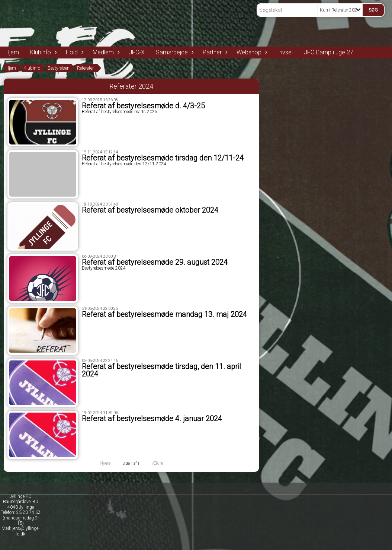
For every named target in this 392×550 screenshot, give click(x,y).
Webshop (251, 52)
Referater (85, 68)
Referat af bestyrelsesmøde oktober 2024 (150, 210)
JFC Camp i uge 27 (329, 52)
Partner (214, 52)
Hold (74, 52)
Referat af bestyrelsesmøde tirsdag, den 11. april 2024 (161, 370)
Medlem (105, 52)
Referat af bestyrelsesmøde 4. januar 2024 (152, 419)
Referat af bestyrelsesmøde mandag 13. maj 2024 (164, 314)
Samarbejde (174, 52)
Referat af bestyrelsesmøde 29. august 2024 (155, 262)
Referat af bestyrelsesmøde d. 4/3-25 (143, 106)
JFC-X (137, 52)
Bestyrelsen (59, 68)
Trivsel (285, 52)
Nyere (101, 463)
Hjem (12, 52)
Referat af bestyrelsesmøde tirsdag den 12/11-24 (163, 158)
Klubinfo (42, 52)
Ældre (162, 463)
